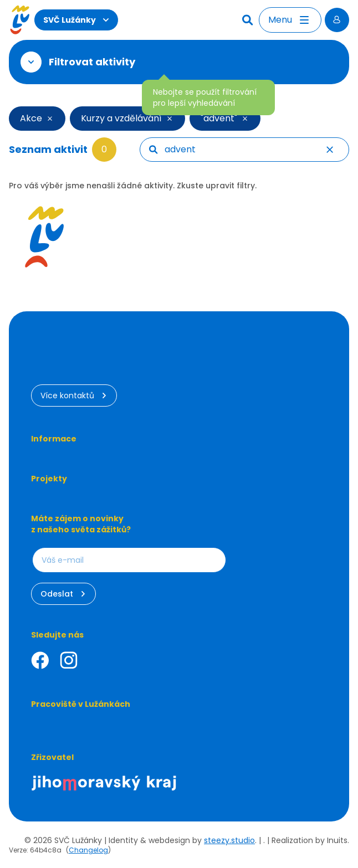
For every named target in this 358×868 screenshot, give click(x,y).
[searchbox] (252, 150)
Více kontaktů (74, 396)
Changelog (88, 850)
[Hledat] (249, 20)
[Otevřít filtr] (31, 62)
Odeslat (63, 594)
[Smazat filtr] (50, 119)
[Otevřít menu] (290, 20)
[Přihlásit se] (337, 20)
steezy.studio (229, 840)
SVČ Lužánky (76, 20)
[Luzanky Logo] (20, 20)
